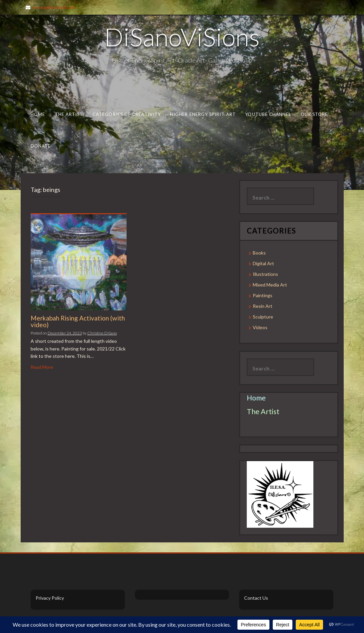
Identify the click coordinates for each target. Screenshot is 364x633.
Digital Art (263, 263)
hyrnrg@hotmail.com (54, 7)
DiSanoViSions (182, 37)
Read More (42, 367)
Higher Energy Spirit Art (203, 114)
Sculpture (263, 317)
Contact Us (256, 598)
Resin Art (263, 306)
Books (259, 253)
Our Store (314, 114)
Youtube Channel (268, 114)
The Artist (69, 114)
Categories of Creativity (126, 114)
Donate (40, 146)
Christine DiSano (102, 333)
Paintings (263, 295)
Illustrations (265, 274)
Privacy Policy (50, 598)
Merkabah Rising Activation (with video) (78, 321)
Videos (260, 327)
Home (37, 114)
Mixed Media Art (270, 285)
